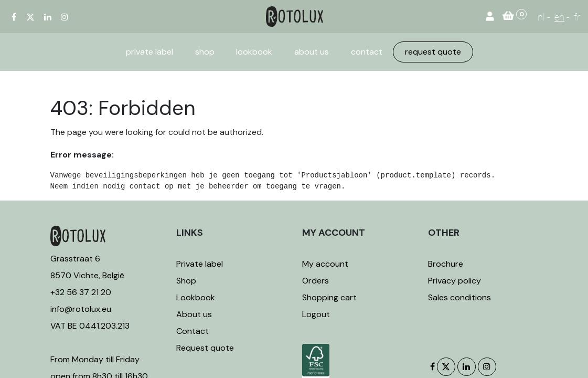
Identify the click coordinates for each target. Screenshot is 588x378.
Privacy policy (455, 281)
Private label (201, 264)
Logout (316, 314)
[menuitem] (149, 52)
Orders (316, 281)
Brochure (446, 264)
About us (194, 314)
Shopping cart (329, 297)
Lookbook (196, 297)
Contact (193, 331)
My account (325, 264)
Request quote (205, 348)
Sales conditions (459, 297)
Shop (186, 281)
